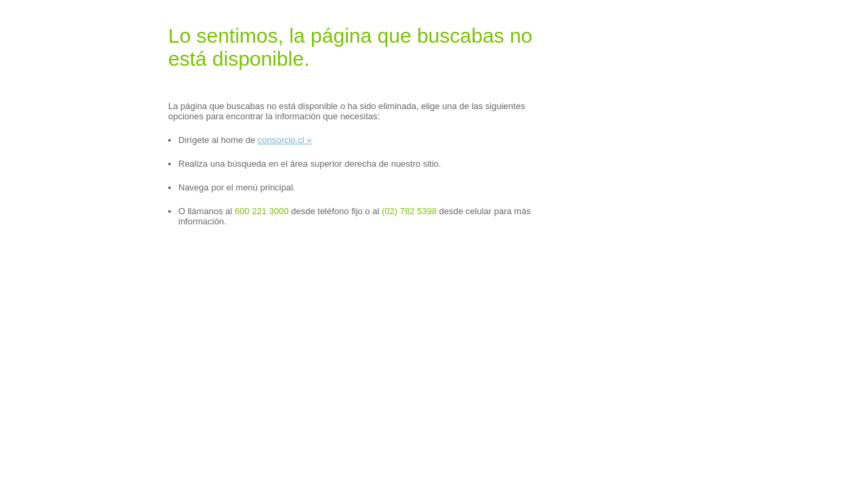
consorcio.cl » (284, 140)
